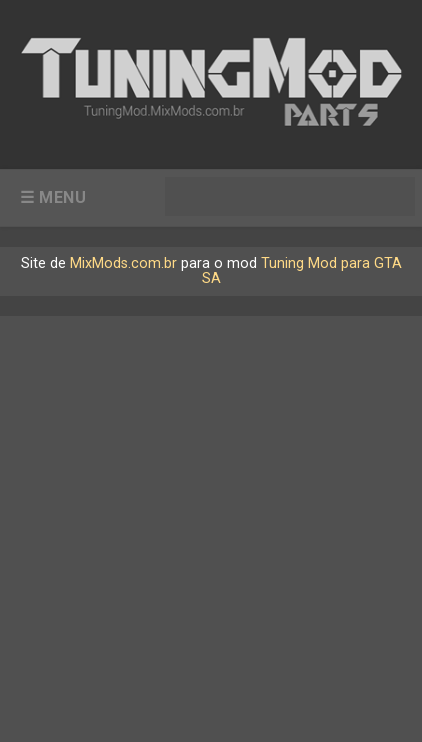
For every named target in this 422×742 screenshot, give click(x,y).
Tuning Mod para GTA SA (302, 270)
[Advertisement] (211, 527)
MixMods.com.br (123, 263)
